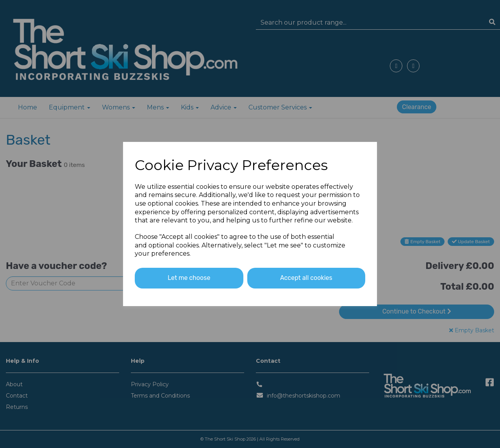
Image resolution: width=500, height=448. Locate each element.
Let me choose (189, 278)
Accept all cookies (306, 278)
